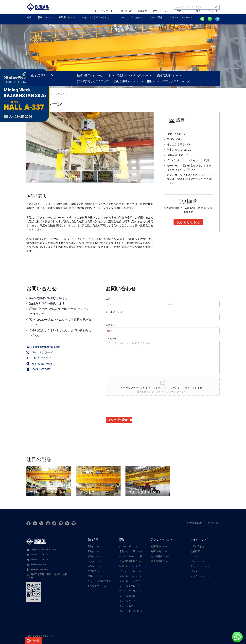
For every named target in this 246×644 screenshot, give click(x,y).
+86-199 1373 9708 (42, 364)
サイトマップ (214, 523)
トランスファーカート (181, 17)
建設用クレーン (159, 547)
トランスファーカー (98, 586)
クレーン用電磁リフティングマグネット (99, 581)
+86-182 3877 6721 (41, 370)
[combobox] (110, 331)
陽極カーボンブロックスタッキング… (169, 81)
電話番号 (110, 325)
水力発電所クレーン (161, 557)
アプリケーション (162, 11)
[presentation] (131, 411)
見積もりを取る (188, 222)
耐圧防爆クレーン (160, 552)
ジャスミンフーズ (42, 353)
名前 (108, 299)
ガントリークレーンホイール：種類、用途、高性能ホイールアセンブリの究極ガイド (131, 571)
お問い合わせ (125, 11)
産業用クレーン (67, 17)
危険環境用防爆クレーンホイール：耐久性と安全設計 (131, 561)
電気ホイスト (94, 576)
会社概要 (142, 11)
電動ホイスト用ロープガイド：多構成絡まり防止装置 (131, 552)
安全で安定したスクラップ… (94, 81)
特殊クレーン (45, 17)
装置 (29, 17)
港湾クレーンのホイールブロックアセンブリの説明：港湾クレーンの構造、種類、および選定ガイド (131, 566)
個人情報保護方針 (194, 523)
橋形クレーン (94, 557)
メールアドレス (114, 312)
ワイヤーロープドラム (131, 591)
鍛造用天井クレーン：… (171, 76)
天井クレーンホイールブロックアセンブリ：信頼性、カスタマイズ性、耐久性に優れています (131, 576)
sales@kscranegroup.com (46, 347)
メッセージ (111, 339)
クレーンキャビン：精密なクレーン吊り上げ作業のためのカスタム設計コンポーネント (131, 557)
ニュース (213, 11)
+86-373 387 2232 (41, 358)
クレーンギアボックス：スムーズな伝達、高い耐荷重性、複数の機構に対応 (131, 547)
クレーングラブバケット (131, 611)
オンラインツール (103, 11)
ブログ (200, 11)
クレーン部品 (156, 17)
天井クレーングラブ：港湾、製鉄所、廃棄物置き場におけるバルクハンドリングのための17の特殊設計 (132, 581)
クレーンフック (127, 601)
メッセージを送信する (119, 420)
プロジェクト (184, 11)
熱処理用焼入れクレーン (129, 81)
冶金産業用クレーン (161, 561)
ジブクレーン (94, 561)
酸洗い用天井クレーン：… (92, 76)
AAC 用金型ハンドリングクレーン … (132, 76)
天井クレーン (94, 547)
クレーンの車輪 (127, 596)
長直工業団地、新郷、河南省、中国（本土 (47, 576)
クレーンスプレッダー (130, 17)
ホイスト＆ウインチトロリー (96, 19)
